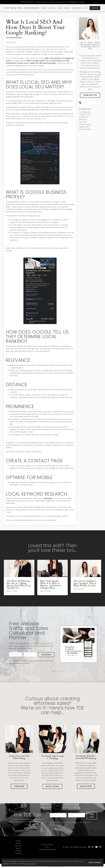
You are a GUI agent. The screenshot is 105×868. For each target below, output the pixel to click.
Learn (18, 848)
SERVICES (52, 8)
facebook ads (85, 114)
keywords (48, 498)
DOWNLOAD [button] (46, 655)
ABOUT (44, 8)
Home (18, 841)
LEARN (60, 8)
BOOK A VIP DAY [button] (53, 786)
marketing (83, 119)
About (18, 843)
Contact (18, 853)
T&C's (47, 847)
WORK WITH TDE (90, 95)
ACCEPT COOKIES (95, 863)
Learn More (31, 864)
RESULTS (67, 8)
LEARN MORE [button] (19, 786)
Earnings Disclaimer (47, 850)
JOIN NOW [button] (92, 816)
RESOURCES (77, 8)
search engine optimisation (14, 38)
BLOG (86, 8)
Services (18, 846)
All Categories (85, 112)
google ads (84, 117)
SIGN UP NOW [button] (86, 786)
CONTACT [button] (95, 8)
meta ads (83, 122)
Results (18, 851)
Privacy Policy (47, 845)
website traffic (85, 129)
